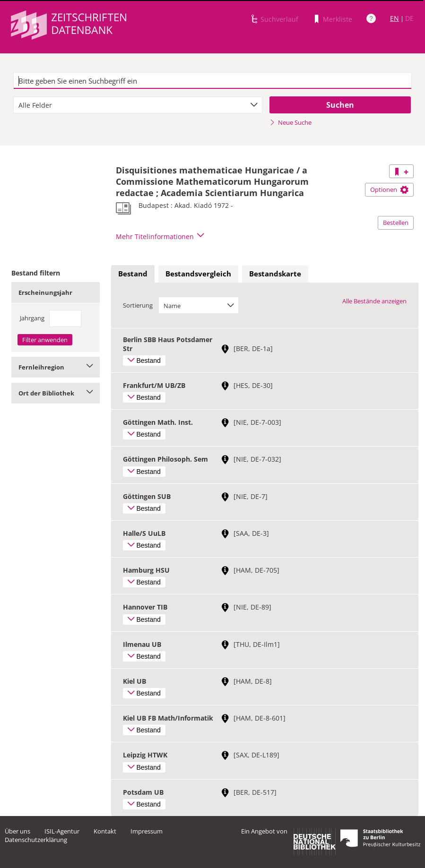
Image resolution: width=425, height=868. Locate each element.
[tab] (133, 274)
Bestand (133, 274)
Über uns (17, 831)
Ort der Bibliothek (56, 393)
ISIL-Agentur (62, 831)
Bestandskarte (275, 274)
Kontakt (105, 831)
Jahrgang (32, 318)
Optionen (389, 189)
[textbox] (213, 81)
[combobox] (138, 105)
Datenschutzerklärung (36, 840)
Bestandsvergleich (198, 274)
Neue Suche (291, 122)
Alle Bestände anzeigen (374, 301)
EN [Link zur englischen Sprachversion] (395, 18)
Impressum (147, 831)
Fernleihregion (56, 367)
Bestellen (396, 223)
